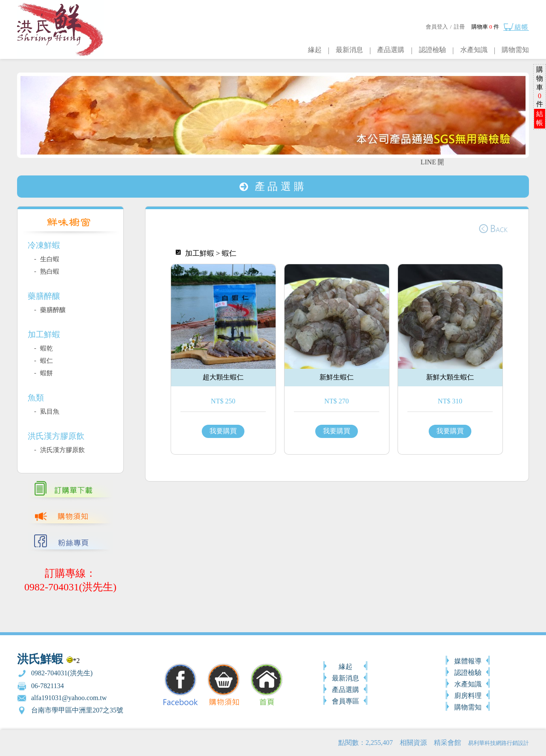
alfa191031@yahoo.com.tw (69, 698)
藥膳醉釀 (52, 310)
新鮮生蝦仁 (337, 377)
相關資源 (413, 743)
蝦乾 (46, 348)
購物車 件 (485, 27)
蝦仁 (46, 361)
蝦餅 (46, 373)
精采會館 (447, 743)
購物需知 (515, 50)
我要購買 (223, 431)
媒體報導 (468, 661)
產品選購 (391, 50)
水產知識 (474, 50)
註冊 (459, 27)
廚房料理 (468, 696)
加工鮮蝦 (200, 253)
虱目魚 (49, 412)
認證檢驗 (433, 50)
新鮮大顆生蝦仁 (450, 377)
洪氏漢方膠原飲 (62, 450)
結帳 (540, 118)
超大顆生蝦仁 (223, 377)
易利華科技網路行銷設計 (498, 743)
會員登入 (437, 27)
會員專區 (346, 701)
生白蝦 (49, 259)
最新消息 (349, 50)
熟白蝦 (49, 271)
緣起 (315, 50)
